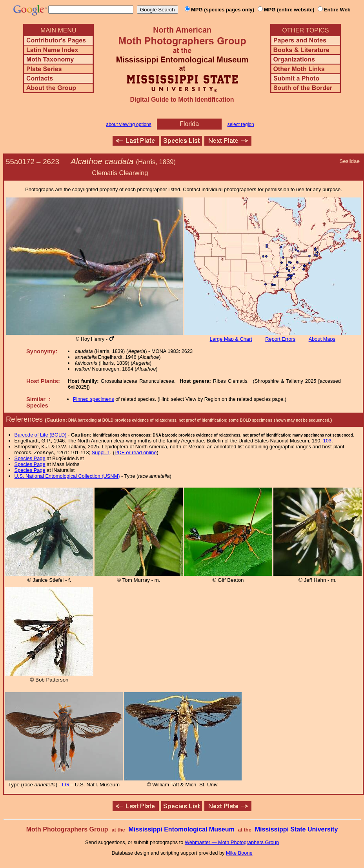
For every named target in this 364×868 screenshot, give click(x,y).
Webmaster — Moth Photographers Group (232, 842)
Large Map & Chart (231, 339)
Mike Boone (239, 853)
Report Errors (280, 339)
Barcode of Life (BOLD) (41, 435)
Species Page (30, 458)
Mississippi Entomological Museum (181, 829)
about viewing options (128, 124)
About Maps (322, 339)
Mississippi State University (297, 829)
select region (241, 124)
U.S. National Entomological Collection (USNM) (67, 476)
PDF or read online (136, 452)
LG (66, 785)
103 (327, 441)
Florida (189, 124)
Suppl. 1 (101, 452)
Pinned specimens (94, 399)
